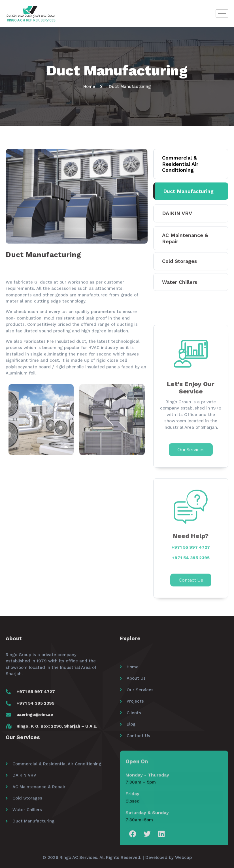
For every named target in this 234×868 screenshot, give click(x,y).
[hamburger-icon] (222, 13)
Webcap (183, 861)
